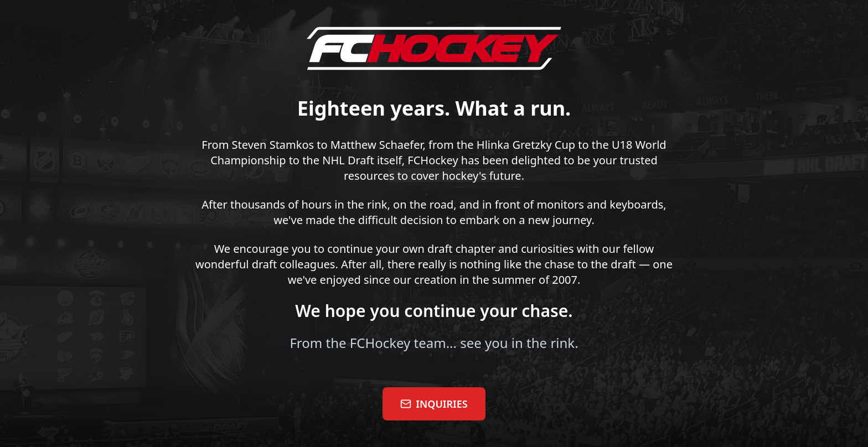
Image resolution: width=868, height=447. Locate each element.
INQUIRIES (434, 404)
